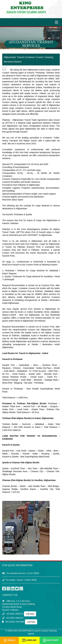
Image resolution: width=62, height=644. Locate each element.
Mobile (9, 640)
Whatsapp (51, 640)
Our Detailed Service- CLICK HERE (23, 573)
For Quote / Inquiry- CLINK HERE (21, 580)
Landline (29, 640)
